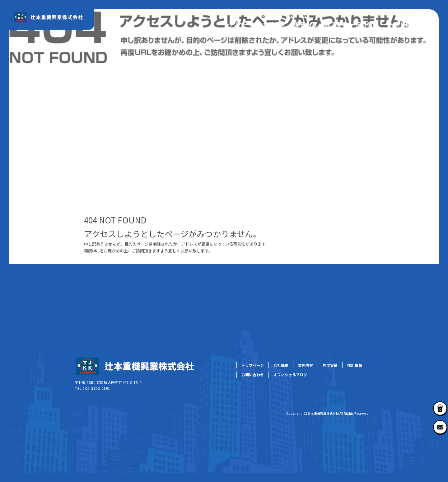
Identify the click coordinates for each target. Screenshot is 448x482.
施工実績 (336, 23)
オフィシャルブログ (290, 374)
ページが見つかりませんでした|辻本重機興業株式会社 (58, 168)
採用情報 (367, 23)
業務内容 (305, 23)
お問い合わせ (406, 23)
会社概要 (274, 23)
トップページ (240, 23)
